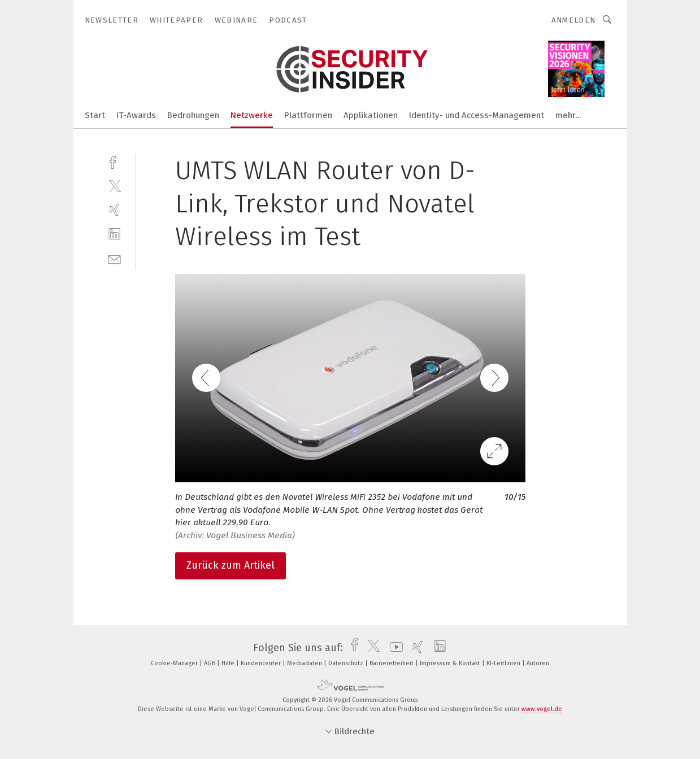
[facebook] (114, 161)
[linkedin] (114, 234)
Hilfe (229, 663)
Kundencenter (262, 663)
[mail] (114, 258)
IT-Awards (136, 115)
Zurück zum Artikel (231, 565)
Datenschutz (347, 663)
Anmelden (574, 20)
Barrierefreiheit (392, 663)
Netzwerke (252, 115)
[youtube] (394, 648)
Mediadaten (305, 663)
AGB (210, 663)
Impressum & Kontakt (451, 663)
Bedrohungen (193, 115)
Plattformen (308, 115)
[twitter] (114, 186)
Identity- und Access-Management (477, 115)
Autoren (538, 663)
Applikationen (371, 115)
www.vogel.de (542, 709)
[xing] (114, 210)
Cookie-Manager (175, 663)
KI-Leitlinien (504, 663)
